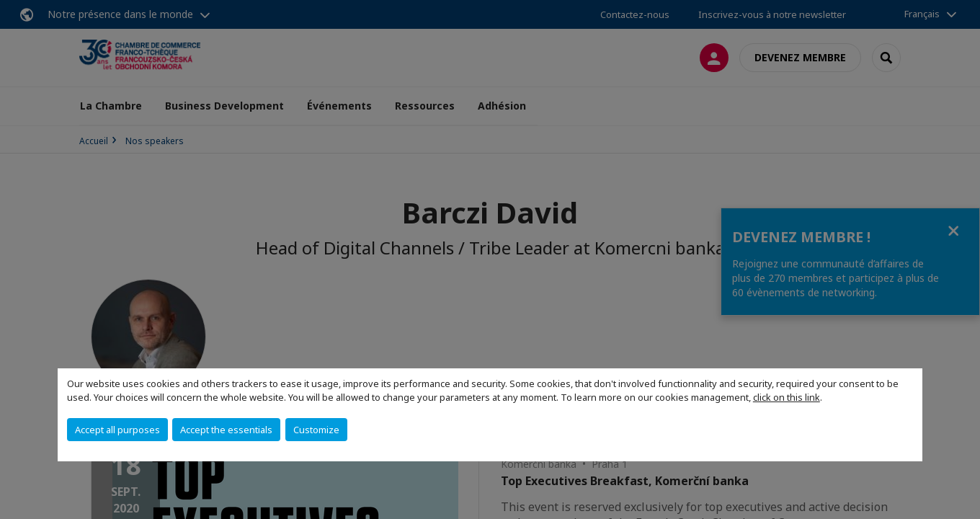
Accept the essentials (226, 430)
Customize (316, 430)
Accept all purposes (117, 430)
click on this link (787, 397)
